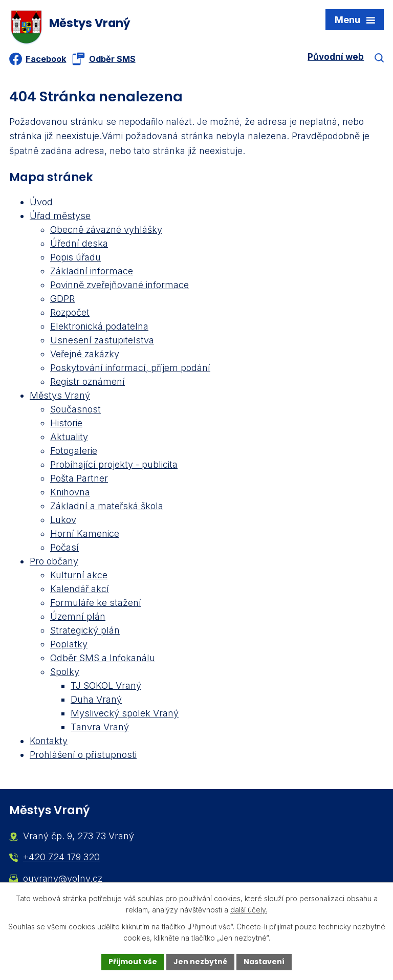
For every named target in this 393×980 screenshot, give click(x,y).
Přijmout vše (133, 962)
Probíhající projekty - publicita (114, 464)
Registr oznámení (88, 382)
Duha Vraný (96, 699)
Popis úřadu (75, 257)
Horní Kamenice (85, 533)
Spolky (65, 672)
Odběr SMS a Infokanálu (103, 658)
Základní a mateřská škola (107, 506)
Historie (66, 423)
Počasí (64, 547)
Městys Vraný (60, 395)
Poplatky (69, 644)
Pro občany (54, 561)
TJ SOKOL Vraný (106, 685)
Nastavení (264, 962)
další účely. (249, 910)
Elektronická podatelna (99, 326)
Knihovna (70, 492)
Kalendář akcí (80, 589)
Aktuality (69, 437)
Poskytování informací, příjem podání (130, 368)
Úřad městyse (60, 216)
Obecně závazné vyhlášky (106, 230)
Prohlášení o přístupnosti (83, 755)
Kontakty (49, 741)
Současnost (75, 409)
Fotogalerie (74, 451)
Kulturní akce (79, 575)
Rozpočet (70, 312)
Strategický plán (85, 630)
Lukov (63, 520)
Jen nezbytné (200, 962)
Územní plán (78, 616)
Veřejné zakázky (85, 354)
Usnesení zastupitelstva (102, 340)
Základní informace (92, 271)
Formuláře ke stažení (96, 603)
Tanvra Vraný (100, 727)
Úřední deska (79, 243)
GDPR (62, 299)
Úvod (41, 202)
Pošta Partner (79, 478)
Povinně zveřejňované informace (119, 285)
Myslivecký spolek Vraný (125, 713)
